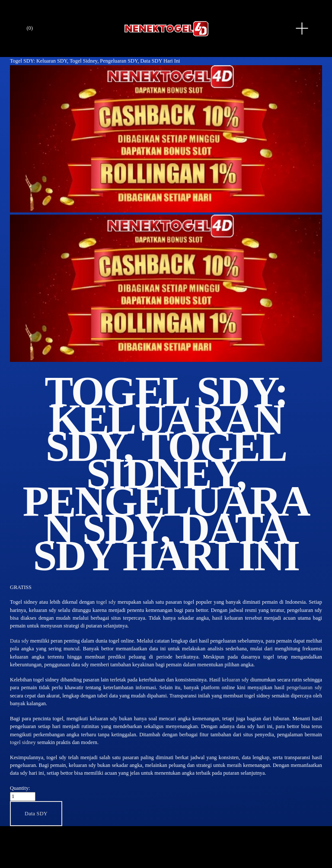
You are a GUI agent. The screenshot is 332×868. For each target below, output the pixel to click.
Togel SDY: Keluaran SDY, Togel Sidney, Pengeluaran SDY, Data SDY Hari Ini (95, 61)
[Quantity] (23, 797)
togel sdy (106, 602)
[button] (36, 813)
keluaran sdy (235, 680)
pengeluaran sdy (304, 687)
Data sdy (19, 641)
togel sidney (23, 742)
